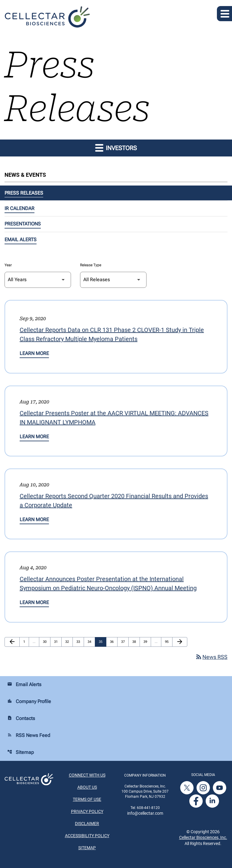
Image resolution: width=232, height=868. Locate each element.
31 (57, 642)
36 (113, 642)
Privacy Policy (87, 811)
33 (80, 642)
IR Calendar (19, 208)
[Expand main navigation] (224, 14)
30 (46, 642)
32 (69, 642)
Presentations (23, 224)
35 (102, 642)
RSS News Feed (29, 735)
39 (147, 642)
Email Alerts (21, 240)
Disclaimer (87, 824)
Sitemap (21, 752)
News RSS (211, 657)
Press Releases (24, 193)
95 (168, 642)
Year (8, 265)
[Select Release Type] (113, 280)
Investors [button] (116, 148)
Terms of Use (87, 799)
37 (124, 642)
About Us (87, 787)
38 (136, 642)
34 (91, 642)
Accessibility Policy (87, 836)
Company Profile (29, 701)
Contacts (21, 718)
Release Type (91, 265)
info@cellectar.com (145, 813)
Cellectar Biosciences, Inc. (203, 837)
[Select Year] (38, 280)
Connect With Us (87, 775)
